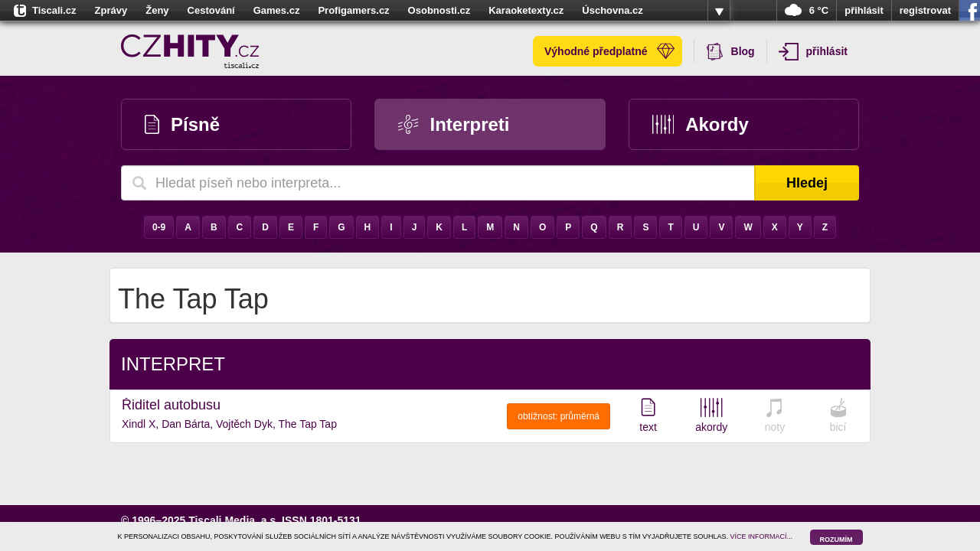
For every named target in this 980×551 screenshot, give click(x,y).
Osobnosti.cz (439, 10)
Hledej (807, 183)
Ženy (157, 10)
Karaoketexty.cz (526, 10)
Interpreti (454, 124)
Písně (182, 124)
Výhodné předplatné (609, 51)
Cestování (211, 10)
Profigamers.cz (353, 10)
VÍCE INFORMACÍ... (762, 536)
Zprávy (111, 10)
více (719, 11)
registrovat (925, 10)
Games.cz (277, 10)
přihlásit (864, 10)
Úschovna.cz (612, 10)
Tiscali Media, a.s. (234, 520)
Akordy (701, 124)
